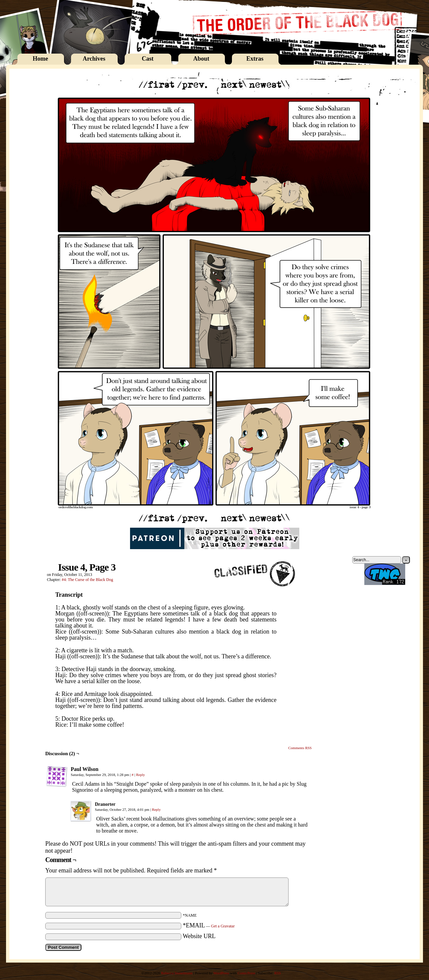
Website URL (199, 936)
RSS (278, 973)
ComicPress (247, 973)
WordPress (221, 973)
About (201, 59)
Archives (94, 59)
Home (41, 59)
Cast (148, 59)
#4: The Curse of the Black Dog (87, 580)
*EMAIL (209, 925)
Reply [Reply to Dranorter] (156, 809)
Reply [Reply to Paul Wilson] (140, 775)
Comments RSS (300, 748)
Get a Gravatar (223, 926)
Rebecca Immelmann (177, 973)
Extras (255, 59)
